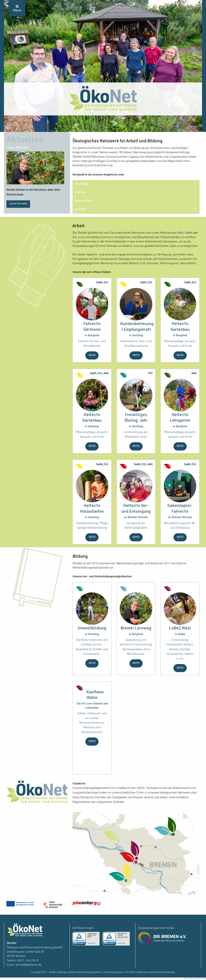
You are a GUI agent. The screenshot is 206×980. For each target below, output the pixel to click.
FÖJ (150, 374)
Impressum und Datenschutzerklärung (156, 972)
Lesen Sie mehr (18, 204)
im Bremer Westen (136, 517)
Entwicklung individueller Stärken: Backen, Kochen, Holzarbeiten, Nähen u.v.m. (180, 649)
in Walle (180, 634)
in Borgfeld (92, 336)
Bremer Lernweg (136, 629)
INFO (92, 355)
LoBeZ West (180, 629)
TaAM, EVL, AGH (99, 374)
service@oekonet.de (28, 965)
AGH (180, 233)
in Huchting (136, 336)
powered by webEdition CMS (195, 979)
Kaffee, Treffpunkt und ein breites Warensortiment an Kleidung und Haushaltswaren (92, 723)
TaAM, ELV (190, 283)
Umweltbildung (92, 629)
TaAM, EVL (102, 283)
